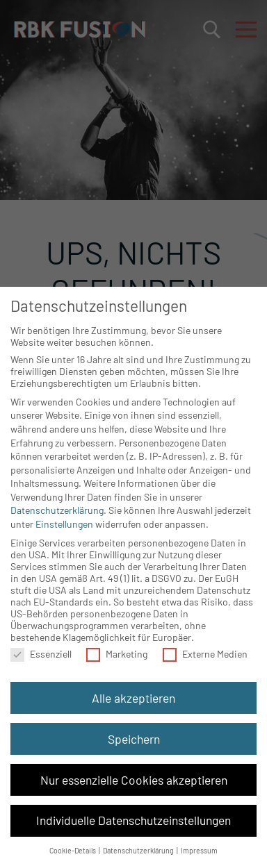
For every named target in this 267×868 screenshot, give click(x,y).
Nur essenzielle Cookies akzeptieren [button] (134, 780)
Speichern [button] (134, 739)
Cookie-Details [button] (73, 850)
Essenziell (41, 654)
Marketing (117, 654)
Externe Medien (205, 654)
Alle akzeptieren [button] (133, 698)
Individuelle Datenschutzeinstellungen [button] (133, 820)
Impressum (199, 850)
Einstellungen (64, 524)
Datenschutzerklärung (57, 510)
